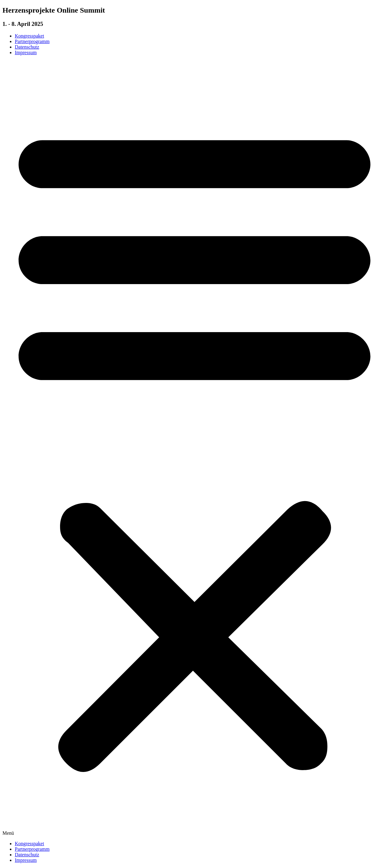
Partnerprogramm (32, 41)
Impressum (26, 52)
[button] (194, 448)
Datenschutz (27, 47)
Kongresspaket (29, 36)
